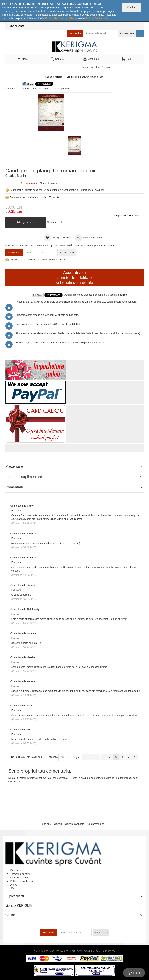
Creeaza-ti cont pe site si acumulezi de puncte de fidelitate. (49, 324)
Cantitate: (52, 222)
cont (18, 782)
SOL (13, 888)
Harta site (45, 824)
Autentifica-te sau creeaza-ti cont (24, 89)
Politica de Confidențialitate (61, 18)
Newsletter (75, 33)
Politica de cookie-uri (22, 881)
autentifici (123, 778)
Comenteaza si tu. (50, 183)
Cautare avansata (75, 824)
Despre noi (16, 870)
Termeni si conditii (20, 874)
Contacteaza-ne (96, 824)
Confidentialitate (19, 878)
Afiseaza (53, 757)
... (97, 757)
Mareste (74, 112)
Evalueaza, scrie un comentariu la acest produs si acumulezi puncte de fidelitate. (60, 343)
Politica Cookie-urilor (97, 18)
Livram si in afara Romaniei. (97, 67)
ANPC (14, 885)
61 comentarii (29, 183)
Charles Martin (16, 176)
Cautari (58, 824)
